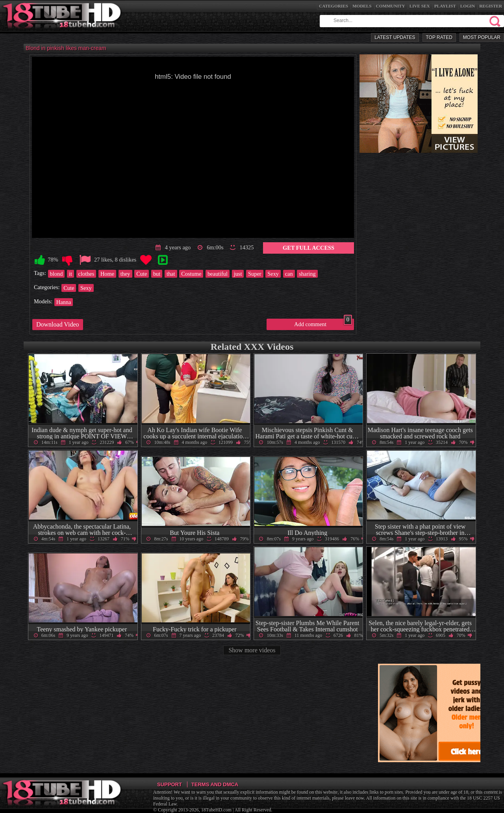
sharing (307, 274)
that (171, 274)
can (289, 274)
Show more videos (252, 650)
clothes (86, 274)
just (238, 274)
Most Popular (482, 37)
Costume (191, 274)
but (157, 274)
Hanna (64, 302)
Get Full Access (309, 248)
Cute (142, 274)
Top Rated (439, 37)
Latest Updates (395, 37)
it (70, 274)
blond (57, 274)
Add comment (323, 323)
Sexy (273, 274)
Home (107, 274)
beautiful (218, 274)
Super (255, 274)
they (125, 274)
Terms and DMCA (215, 784)
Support (170, 784)
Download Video (58, 324)
